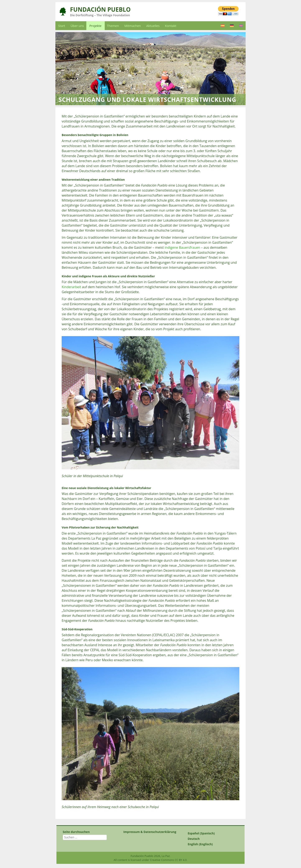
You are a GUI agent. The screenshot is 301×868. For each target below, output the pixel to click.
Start (62, 26)
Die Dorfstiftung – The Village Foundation (100, 15)
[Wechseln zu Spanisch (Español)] (211, 833)
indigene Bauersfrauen (182, 247)
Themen (113, 26)
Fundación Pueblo (100, 9)
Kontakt (171, 26)
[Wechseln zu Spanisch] (223, 26)
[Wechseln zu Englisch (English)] (211, 844)
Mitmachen (133, 26)
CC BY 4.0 (181, 860)
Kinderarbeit (71, 287)
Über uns (77, 26)
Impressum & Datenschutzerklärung (150, 832)
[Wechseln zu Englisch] (241, 26)
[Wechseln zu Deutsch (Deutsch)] (211, 839)
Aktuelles (153, 26)
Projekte (96, 26)
